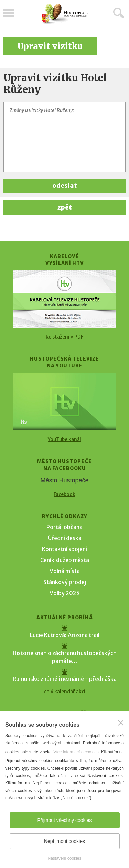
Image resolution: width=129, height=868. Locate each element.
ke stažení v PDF (64, 337)
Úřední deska (65, 538)
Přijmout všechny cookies (65, 820)
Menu (9, 13)
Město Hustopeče (64, 480)
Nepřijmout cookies (64, 841)
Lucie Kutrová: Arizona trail (65, 635)
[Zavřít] (121, 723)
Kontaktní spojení (64, 549)
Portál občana (64, 527)
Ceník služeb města (65, 560)
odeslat (65, 186)
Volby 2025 (64, 593)
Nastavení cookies (64, 858)
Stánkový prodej (65, 582)
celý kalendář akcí (65, 692)
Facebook (64, 494)
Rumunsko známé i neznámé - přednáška (65, 679)
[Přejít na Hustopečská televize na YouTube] (65, 401)
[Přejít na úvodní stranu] (65, 14)
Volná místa (65, 571)
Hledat (119, 13)
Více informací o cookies (76, 752)
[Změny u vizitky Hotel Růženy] (64, 137)
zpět (65, 207)
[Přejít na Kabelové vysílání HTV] (65, 299)
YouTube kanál (64, 439)
